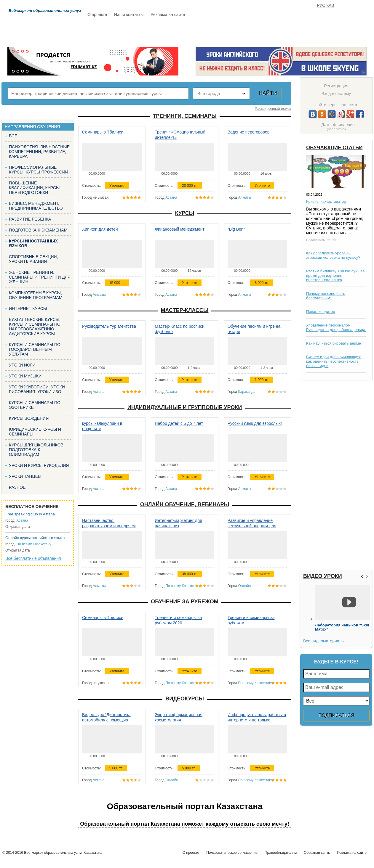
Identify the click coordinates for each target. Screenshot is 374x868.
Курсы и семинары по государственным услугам (35, 349)
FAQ (270, 32)
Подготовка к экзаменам (38, 230)
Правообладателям (281, 853)
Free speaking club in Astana (30, 514)
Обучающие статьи (334, 148)
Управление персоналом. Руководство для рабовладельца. (336, 327)
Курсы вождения (29, 418)
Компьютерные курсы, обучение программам (36, 295)
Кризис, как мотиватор (326, 201)
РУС (321, 5)
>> (368, 576)
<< (363, 576)
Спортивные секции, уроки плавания (33, 259)
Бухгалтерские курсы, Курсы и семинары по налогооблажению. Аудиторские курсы (35, 327)
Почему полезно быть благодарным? (326, 296)
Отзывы (244, 32)
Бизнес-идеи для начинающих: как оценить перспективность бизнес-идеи (334, 361)
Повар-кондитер (321, 312)
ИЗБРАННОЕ (300, 32)
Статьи (213, 32)
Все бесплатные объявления (33, 558)
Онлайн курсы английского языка (35, 538)
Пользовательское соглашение (232, 853)
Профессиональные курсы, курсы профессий (39, 170)
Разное (17, 487)
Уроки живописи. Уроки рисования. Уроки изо (37, 389)
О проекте (97, 15)
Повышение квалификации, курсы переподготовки (34, 188)
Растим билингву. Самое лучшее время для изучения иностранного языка (335, 275)
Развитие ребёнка (30, 219)
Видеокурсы (185, 699)
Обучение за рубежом (185, 602)
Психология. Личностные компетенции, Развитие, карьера (39, 152)
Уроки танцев (25, 476)
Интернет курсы (28, 308)
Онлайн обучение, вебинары (185, 504)
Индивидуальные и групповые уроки (185, 407)
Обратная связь (317, 853)
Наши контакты (129, 15)
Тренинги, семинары (185, 116)
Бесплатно (180, 32)
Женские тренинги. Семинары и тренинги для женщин (40, 277)
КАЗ (330, 5)
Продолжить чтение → (323, 240)
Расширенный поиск (273, 108)
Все (13, 136)
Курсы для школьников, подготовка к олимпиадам (37, 450)
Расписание (108, 32)
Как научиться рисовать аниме (334, 343)
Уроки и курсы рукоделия (39, 465)
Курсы (185, 213)
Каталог (145, 32)
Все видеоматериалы (324, 641)
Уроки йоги (22, 365)
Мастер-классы (185, 310)
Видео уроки (323, 576)
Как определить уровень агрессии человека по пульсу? (333, 255)
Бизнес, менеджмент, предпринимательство (36, 206)
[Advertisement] (318, 475)
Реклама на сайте (168, 15)
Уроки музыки (25, 376)
